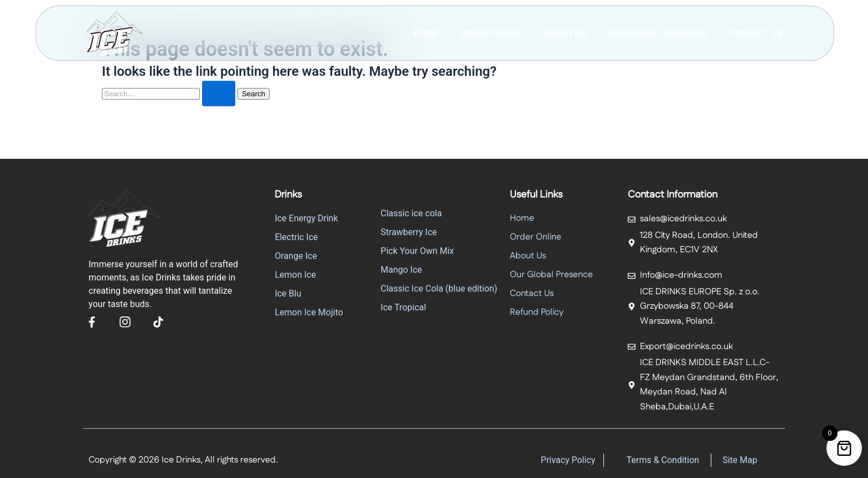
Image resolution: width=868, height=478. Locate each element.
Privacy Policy (568, 460)
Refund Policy (537, 312)
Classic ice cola (412, 213)
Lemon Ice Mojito (309, 312)
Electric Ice (296, 237)
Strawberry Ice (409, 232)
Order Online (491, 33)
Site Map (740, 460)
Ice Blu (288, 293)
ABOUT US (565, 33)
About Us (528, 256)
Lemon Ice (295, 275)
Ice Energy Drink (306, 218)
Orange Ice (296, 256)
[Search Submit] (219, 93)
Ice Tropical (404, 307)
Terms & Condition (663, 460)
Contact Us (756, 33)
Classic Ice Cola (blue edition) (439, 289)
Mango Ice (402, 270)
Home (426, 33)
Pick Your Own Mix (418, 251)
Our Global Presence (658, 33)
